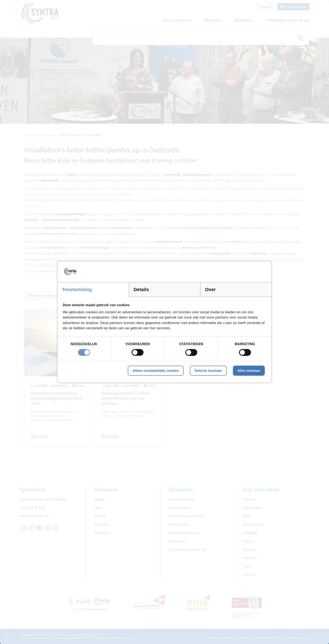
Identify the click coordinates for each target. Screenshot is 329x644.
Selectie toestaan (208, 370)
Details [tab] (141, 289)
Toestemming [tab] (77, 289)
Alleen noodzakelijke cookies (156, 370)
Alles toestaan (249, 370)
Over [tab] (210, 289)
